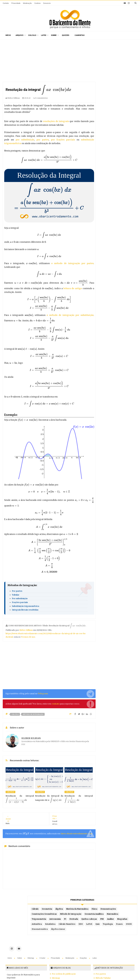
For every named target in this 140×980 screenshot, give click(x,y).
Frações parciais (20, 602)
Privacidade (16, 3)
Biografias (118, 112)
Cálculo (32, 35)
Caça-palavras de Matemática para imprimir (23, 929)
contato (56, 704)
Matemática (108, 97)
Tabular (16, 595)
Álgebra (106, 67)
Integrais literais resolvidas (25, 610)
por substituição (25, 140)
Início (8, 35)
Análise (106, 112)
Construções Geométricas (115, 82)
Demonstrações (119, 77)
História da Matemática (113, 72)
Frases (106, 133)
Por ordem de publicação (64, 927)
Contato (6, 3)
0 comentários (40, 98)
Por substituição (20, 599)
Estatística (121, 117)
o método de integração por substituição (70, 315)
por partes (43, 140)
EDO (124, 123)
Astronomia (108, 102)
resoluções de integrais (56, 121)
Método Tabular (103, 931)
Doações (84, 911)
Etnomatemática (110, 138)
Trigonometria (124, 97)
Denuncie (47, 3)
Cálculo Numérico (111, 123)
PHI (123, 107)
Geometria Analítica (112, 92)
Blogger (79, 973)
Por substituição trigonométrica (111, 943)
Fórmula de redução (105, 951)
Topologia (124, 128)
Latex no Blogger (60, 954)
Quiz (114, 128)
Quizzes (66, 35)
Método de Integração (33, 714)
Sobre (54, 35)
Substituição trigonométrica (25, 606)
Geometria (118, 62)
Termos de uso (28, 637)
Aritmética (107, 117)
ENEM (115, 133)
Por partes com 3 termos (108, 955)
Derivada (127, 102)
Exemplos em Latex (61, 950)
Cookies (37, 3)
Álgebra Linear (109, 143)
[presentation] (56, 90)
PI (118, 102)
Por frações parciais (105, 939)
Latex (44, 35)
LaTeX (105, 128)
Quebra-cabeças (110, 107)
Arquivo (19, 35)
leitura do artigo (73, 288)
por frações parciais (63, 140)
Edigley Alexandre (107, 973)
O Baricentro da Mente (42, 973)
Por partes (17, 591)
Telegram (43, 694)
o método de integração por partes (72, 263)
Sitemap (31, 911)
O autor (43, 911)
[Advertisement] (49, 61)
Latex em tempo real (62, 946)
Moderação (27, 3)
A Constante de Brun (16, 951)
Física (105, 77)
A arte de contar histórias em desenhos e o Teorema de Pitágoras (26, 941)
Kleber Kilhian (26, 630)
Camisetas (80, 35)
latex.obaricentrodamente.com (77, 834)
